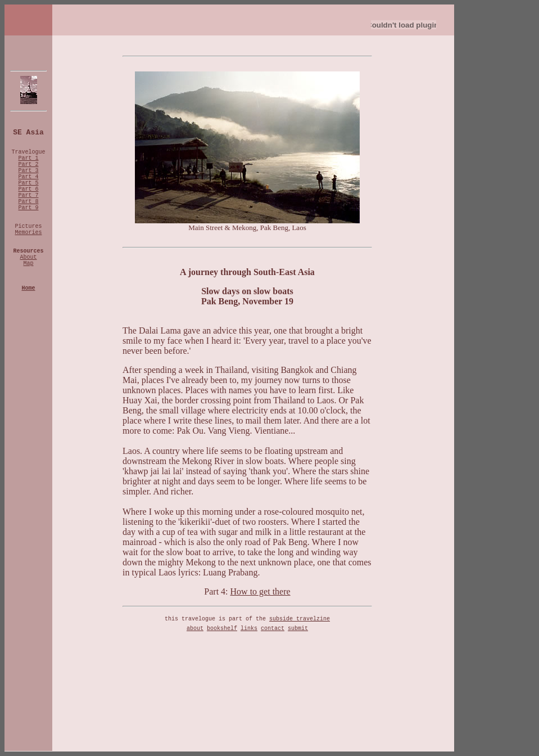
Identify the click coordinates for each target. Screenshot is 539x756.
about (195, 629)
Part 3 (28, 171)
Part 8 (28, 202)
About (28, 257)
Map (28, 264)
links (249, 629)
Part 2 (28, 165)
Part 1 (28, 158)
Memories (28, 233)
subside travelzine (300, 619)
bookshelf (222, 629)
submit (298, 629)
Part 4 (28, 177)
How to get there (261, 591)
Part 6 (28, 189)
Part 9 (28, 208)
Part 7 (28, 195)
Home (28, 288)
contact (273, 629)
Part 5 (28, 183)
